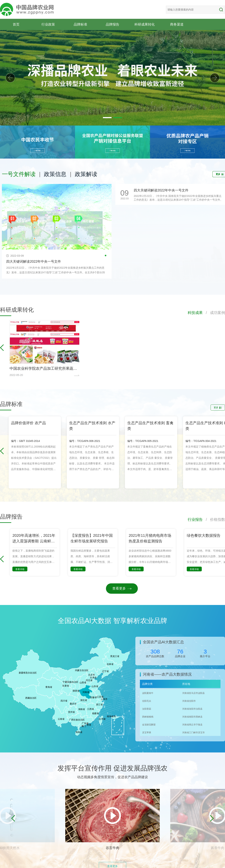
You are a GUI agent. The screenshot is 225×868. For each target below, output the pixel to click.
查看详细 (20, 569)
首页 (16, 24)
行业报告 (195, 519)
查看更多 (122, 588)
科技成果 (195, 313)
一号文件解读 (19, 174)
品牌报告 (112, 24)
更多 (218, 408)
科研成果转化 (145, 24)
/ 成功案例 (214, 313)
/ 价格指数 (214, 519)
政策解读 (86, 174)
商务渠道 (177, 24)
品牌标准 (80, 24)
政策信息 (55, 174)
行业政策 (48, 24)
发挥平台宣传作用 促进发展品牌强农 (112, 768)
